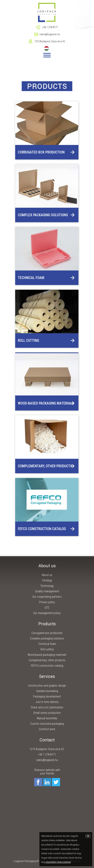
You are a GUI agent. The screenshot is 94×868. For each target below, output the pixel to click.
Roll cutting (28, 340)
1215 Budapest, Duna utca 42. (50, 41)
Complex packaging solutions (43, 215)
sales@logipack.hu (50, 34)
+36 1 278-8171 (50, 27)
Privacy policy (47, 602)
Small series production (47, 713)
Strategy (47, 580)
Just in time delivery (47, 702)
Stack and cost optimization (47, 707)
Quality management (47, 591)
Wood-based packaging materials (46, 403)
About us (47, 575)
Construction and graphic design (47, 686)
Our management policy (47, 613)
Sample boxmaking (47, 691)
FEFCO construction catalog (42, 529)
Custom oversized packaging (47, 724)
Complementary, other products (45, 466)
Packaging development (47, 696)
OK (88, 836)
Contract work (47, 729)
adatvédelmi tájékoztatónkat (58, 862)
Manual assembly (47, 718)
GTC (47, 608)
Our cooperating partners (47, 597)
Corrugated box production (41, 152)
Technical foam (31, 278)
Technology (47, 586)
